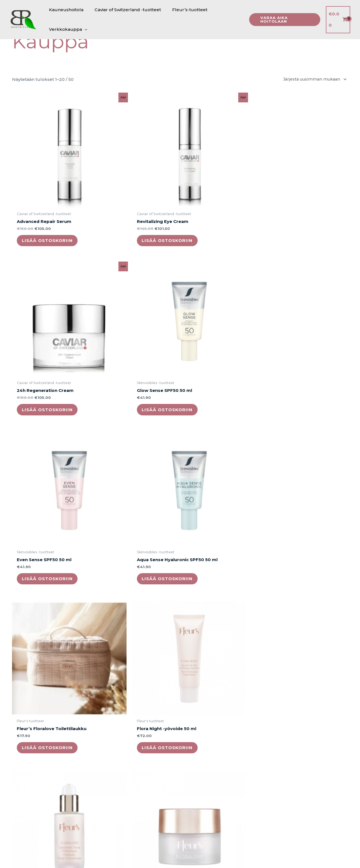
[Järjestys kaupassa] (312, 79)
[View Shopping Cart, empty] (338, 20)
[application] (83, 29)
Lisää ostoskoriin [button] (51, 209)
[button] (283, 20)
